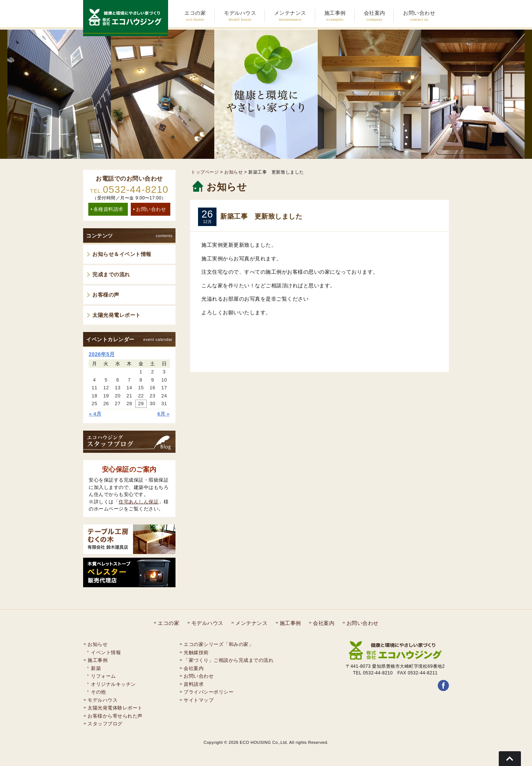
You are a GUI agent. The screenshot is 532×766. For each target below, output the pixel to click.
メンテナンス (251, 623)
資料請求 (194, 684)
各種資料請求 (108, 209)
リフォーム (103, 676)
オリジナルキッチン (113, 684)
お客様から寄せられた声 (115, 716)
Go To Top (510, 759)
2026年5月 (102, 354)
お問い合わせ (151, 209)
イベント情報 (106, 652)
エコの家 (168, 623)
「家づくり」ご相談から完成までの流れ (229, 660)
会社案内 (324, 623)
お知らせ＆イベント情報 (122, 254)
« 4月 (95, 414)
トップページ (205, 172)
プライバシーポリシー (209, 692)
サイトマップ (199, 700)
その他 (98, 692)
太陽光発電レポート (117, 315)
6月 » (163, 414)
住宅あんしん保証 (139, 502)
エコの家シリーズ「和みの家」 (219, 644)
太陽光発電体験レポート (115, 708)
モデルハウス (207, 623)
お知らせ (233, 172)
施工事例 (290, 623)
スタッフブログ (105, 724)
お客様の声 (106, 295)
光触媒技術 (196, 652)
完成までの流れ (111, 274)
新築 (96, 668)
